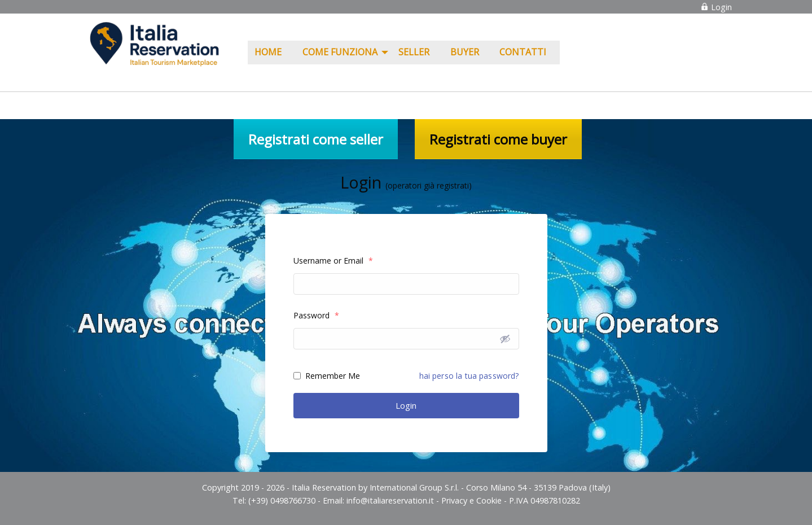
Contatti (523, 52)
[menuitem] (272, 53)
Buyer (465, 52)
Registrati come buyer (498, 139)
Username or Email (333, 261)
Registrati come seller (316, 139)
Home (268, 52)
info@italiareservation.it (390, 500)
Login (716, 7)
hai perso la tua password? (469, 376)
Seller (414, 52)
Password (316, 315)
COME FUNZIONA (340, 52)
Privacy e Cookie (471, 500)
